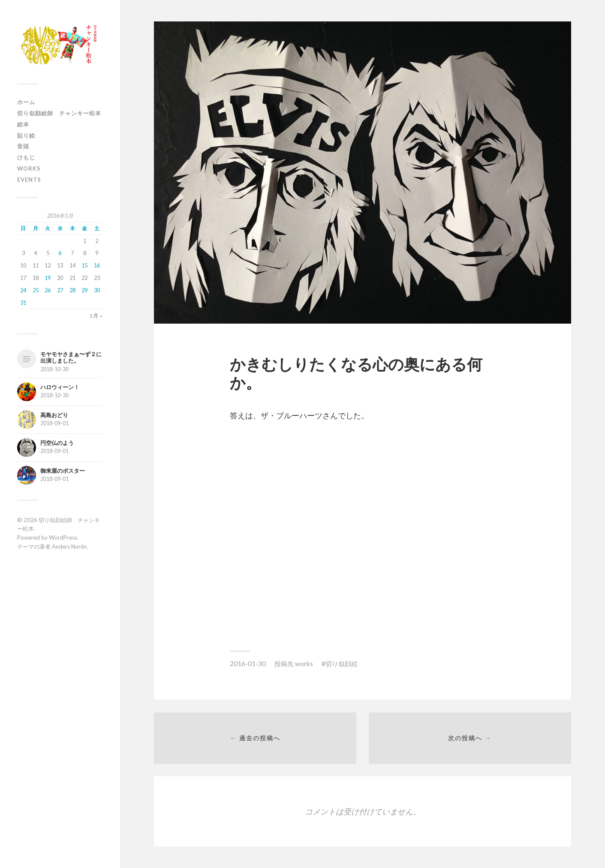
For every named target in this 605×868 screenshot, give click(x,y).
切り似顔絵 (342, 664)
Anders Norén (69, 547)
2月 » (96, 316)
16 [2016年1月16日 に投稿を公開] (97, 265)
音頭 (23, 146)
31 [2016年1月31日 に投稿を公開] (23, 303)
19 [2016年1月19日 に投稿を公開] (48, 278)
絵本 (23, 124)
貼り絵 (26, 135)
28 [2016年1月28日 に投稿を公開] (72, 290)
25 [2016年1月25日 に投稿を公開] (36, 290)
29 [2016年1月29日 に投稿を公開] (84, 290)
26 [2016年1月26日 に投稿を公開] (48, 290)
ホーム (26, 102)
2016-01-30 (248, 664)
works (29, 168)
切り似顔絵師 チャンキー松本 (59, 113)
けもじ (26, 157)
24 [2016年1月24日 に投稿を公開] (23, 290)
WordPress (63, 538)
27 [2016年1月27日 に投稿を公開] (60, 290)
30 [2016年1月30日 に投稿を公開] (97, 290)
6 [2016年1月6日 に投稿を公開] (60, 253)
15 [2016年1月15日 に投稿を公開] (84, 265)
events (29, 180)
